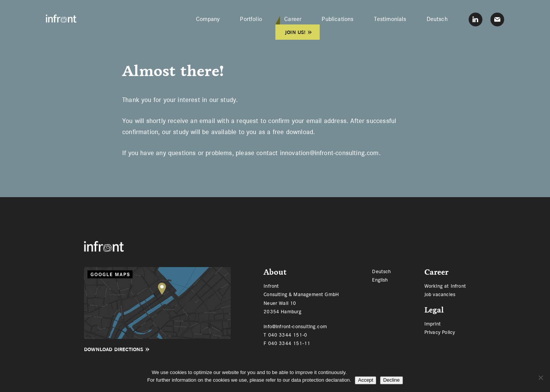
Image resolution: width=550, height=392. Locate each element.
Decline (391, 380)
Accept (366, 380)
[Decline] (540, 377)
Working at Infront (445, 286)
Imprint (433, 324)
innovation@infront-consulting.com (329, 153)
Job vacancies (440, 294)
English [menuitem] (380, 279)
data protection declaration (321, 380)
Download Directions (114, 349)
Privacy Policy (440, 332)
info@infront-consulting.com (295, 326)
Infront (61, 19)
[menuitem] (437, 19)
